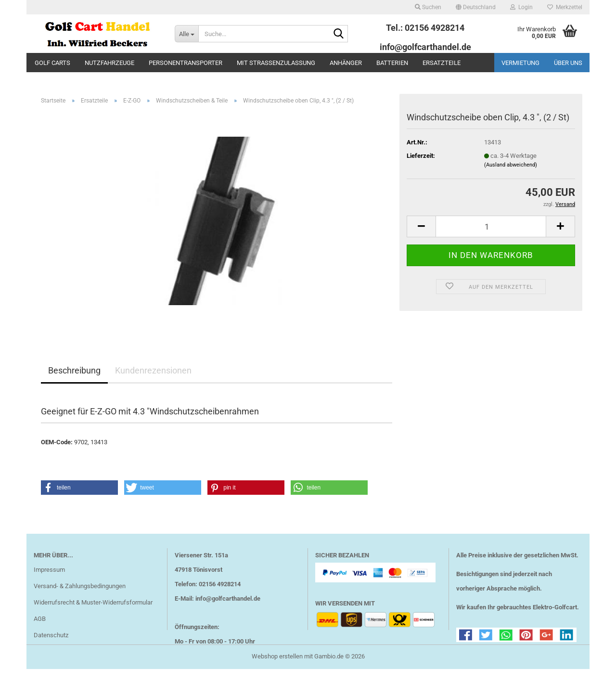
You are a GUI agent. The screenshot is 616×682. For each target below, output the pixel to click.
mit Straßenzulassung (276, 63)
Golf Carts (52, 63)
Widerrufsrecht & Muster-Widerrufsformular (93, 602)
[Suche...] (186, 34)
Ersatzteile (442, 63)
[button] (476, 7)
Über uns (568, 63)
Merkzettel (565, 7)
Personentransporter (186, 63)
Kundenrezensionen (153, 370)
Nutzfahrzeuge (109, 63)
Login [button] (521, 7)
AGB (40, 619)
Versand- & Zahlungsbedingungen (80, 586)
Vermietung (520, 63)
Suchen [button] (428, 7)
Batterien (392, 63)
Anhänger (346, 63)
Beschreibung (74, 370)
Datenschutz (51, 635)
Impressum (49, 570)
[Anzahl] (491, 226)
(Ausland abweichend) (511, 165)
